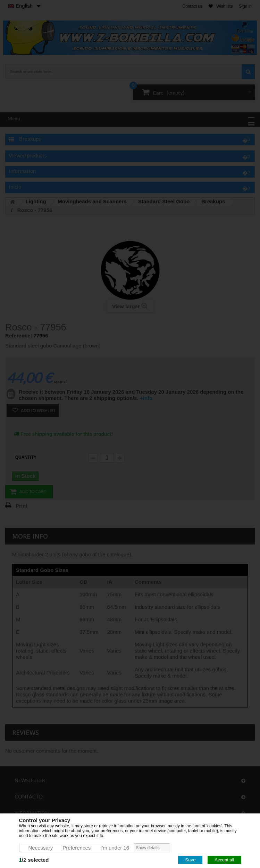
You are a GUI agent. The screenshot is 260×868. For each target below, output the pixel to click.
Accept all (224, 860)
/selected (34, 860)
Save (190, 860)
